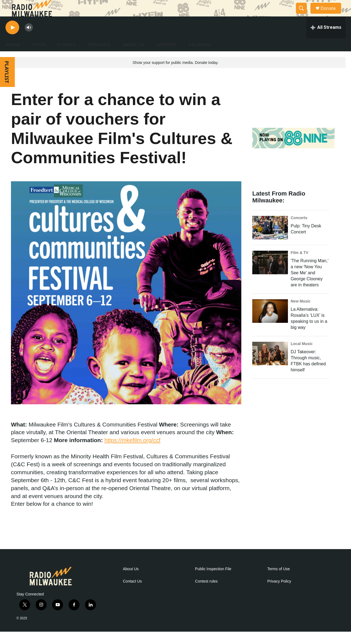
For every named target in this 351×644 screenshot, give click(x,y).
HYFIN (39, 57)
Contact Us (132, 594)
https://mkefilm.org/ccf (132, 452)
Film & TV (300, 265)
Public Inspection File (213, 581)
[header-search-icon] (304, 15)
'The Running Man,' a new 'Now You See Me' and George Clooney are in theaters (310, 285)
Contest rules (206, 594)
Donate (332, 14)
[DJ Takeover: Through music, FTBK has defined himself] (270, 366)
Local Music (302, 356)
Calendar (200, 57)
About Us (131, 581)
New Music (301, 313)
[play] (12, 40)
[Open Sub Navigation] (25, 57)
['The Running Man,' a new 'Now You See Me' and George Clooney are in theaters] (270, 275)
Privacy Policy (279, 594)
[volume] (29, 40)
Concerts (299, 230)
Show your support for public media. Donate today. (175, 75)
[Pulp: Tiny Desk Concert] (270, 240)
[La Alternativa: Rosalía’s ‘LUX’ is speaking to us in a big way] (270, 323)
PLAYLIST (7, 84)
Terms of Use (279, 581)
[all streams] (326, 40)
